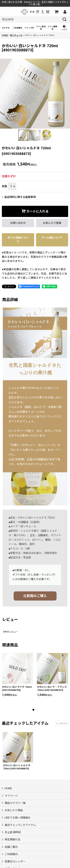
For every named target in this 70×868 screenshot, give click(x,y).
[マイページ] (65, 12)
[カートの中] (56, 12)
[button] (64, 28)
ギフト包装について (18, 240)
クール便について (52, 238)
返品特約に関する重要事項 (19, 197)
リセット (62, 724)
